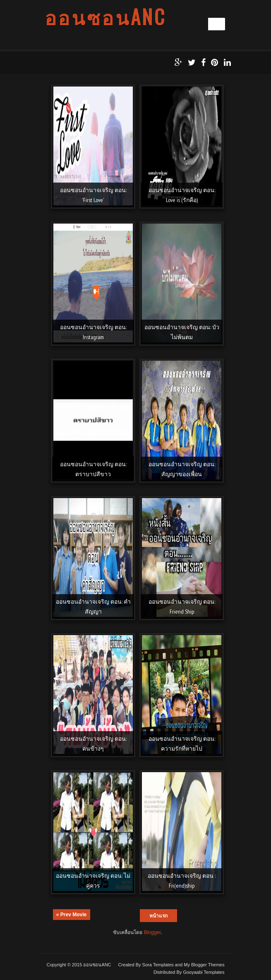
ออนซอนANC (106, 17)
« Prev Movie (71, 915)
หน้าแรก (158, 916)
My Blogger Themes (204, 965)
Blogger (152, 932)
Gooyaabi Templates (204, 972)
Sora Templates (158, 965)
